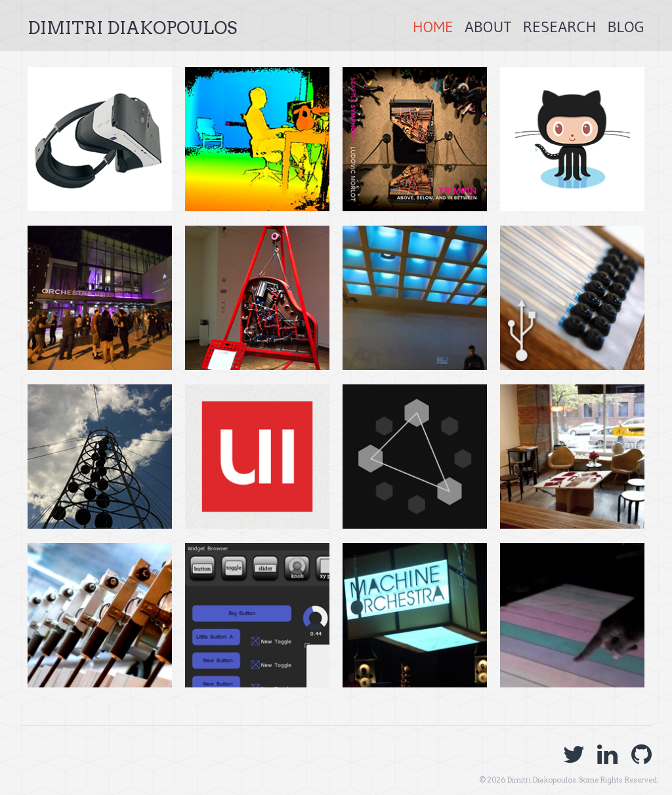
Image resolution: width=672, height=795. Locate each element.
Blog (626, 27)
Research (559, 27)
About (488, 27)
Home (433, 27)
